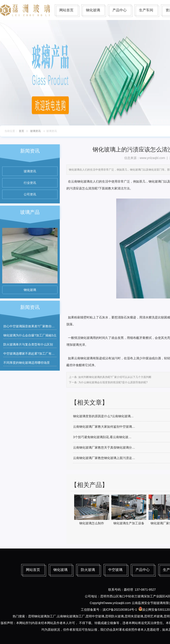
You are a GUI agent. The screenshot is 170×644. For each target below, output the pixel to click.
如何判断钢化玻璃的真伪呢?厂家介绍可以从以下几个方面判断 (114, 377)
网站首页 (66, 10)
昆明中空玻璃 (95, 616)
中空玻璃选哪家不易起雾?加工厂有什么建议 (34, 354)
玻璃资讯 (35, 131)
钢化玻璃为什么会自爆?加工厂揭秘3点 (30, 335)
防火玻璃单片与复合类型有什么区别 (28, 344)
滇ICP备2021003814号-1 (120, 610)
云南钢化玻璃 (80, 182)
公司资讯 (30, 194)
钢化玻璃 (93, 10)
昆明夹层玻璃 (134, 616)
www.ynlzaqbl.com (152, 158)
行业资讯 (30, 183)
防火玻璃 (88, 570)
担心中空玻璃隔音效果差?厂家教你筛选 (31, 326)
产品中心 (120, 10)
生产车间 (146, 10)
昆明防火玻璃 (114, 616)
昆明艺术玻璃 (153, 616)
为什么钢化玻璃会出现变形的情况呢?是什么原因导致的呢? (113, 382)
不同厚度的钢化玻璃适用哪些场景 (27, 363)
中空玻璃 (115, 570)
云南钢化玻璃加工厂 (71, 616)
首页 (21, 131)
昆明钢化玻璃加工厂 (42, 616)
